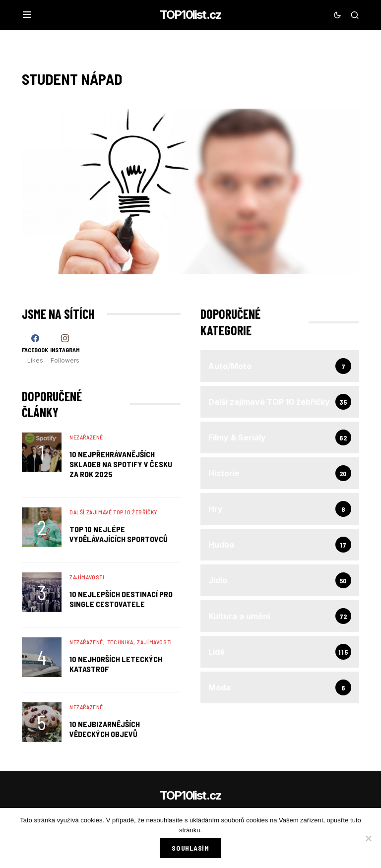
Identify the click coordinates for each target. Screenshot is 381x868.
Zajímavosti (87, 577)
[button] (27, 15)
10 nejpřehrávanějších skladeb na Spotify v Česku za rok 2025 (121, 464)
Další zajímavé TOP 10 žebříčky (114, 512)
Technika (120, 642)
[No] (369, 838)
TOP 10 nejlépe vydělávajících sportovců (119, 534)
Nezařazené (86, 437)
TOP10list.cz (190, 15)
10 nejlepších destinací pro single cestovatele (121, 599)
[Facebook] (35, 349)
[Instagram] (65, 349)
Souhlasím (190, 848)
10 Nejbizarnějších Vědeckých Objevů (105, 729)
